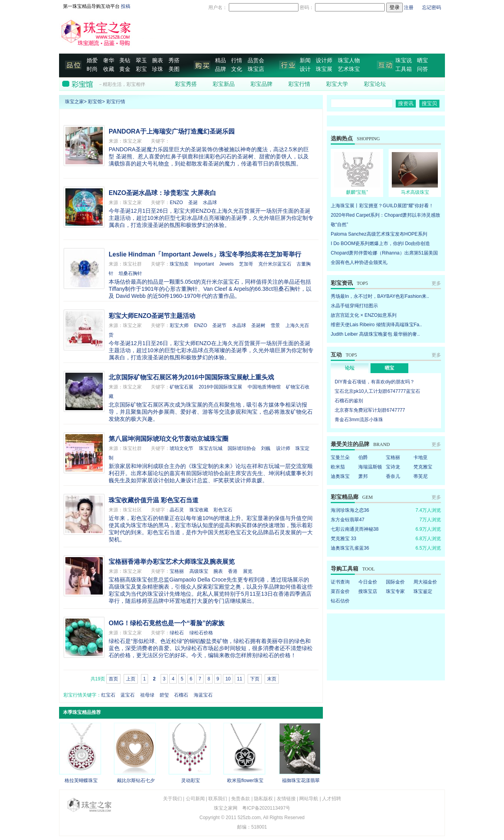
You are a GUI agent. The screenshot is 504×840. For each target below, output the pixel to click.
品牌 (220, 69)
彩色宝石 (223, 510)
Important (204, 264)
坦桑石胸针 (130, 273)
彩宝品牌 (261, 84)
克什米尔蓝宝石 (275, 264)
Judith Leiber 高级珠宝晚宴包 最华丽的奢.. (375, 334)
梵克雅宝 (423, 467)
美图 (174, 69)
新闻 (305, 60)
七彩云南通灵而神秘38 (355, 529)
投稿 (126, 6)
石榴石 (181, 695)
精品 (220, 60)
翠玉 (141, 60)
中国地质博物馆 (264, 387)
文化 (237, 69)
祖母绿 (147, 695)
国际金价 (395, 582)
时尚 (92, 69)
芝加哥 (246, 264)
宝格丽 (177, 571)
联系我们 (218, 799)
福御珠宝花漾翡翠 (301, 781)
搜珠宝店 (368, 591)
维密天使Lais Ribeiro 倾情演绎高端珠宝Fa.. (376, 325)
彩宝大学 (337, 84)
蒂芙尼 (421, 476)
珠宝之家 (74, 102)
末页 (272, 679)
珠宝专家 (395, 591)
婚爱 (92, 60)
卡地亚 (421, 457)
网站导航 (309, 799)
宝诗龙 (393, 467)
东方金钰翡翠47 (347, 520)
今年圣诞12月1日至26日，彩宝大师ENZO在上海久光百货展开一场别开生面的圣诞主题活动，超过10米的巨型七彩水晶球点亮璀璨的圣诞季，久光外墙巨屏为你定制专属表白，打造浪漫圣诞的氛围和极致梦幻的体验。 (211, 218)
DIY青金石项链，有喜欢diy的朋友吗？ (375, 382)
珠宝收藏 (199, 510)
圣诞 (193, 203)
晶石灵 (177, 510)
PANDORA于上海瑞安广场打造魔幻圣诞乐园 (172, 131)
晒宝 (422, 60)
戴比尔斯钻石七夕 (136, 781)
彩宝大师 (179, 325)
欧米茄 (338, 467)
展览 (248, 571)
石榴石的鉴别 (349, 401)
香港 (233, 571)
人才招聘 (332, 799)
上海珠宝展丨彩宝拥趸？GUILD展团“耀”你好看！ (382, 206)
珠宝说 (404, 60)
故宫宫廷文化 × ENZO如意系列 (364, 315)
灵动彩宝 (191, 781)
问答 (422, 69)
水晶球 (210, 203)
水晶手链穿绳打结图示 (354, 306)
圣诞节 (219, 325)
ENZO (176, 203)
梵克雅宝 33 (344, 539)
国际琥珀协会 (242, 448)
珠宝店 (256, 69)
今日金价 (368, 582)
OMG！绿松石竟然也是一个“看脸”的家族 (167, 623)
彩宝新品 (224, 84)
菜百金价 (340, 591)
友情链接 (286, 799)
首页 (113, 679)
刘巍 (266, 448)
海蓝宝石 (203, 695)
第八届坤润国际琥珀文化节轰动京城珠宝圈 (169, 439)
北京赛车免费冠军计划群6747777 (370, 410)
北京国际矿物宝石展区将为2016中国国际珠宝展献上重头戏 (191, 377)
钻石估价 (340, 601)
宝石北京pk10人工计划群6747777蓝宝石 (377, 391)
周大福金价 (425, 582)
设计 (305, 69)
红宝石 (108, 695)
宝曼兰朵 (340, 457)
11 (240, 679)
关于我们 (172, 799)
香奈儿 (393, 476)
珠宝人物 (349, 60)
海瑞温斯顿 (370, 467)
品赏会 (256, 60)
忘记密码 (432, 7)
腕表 (157, 60)
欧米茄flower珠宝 (245, 781)
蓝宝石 (128, 695)
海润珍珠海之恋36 (350, 510)
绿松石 (177, 633)
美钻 (125, 60)
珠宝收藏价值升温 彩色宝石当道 (154, 500)
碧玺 (164, 695)
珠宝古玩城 (211, 448)
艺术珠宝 (349, 69)
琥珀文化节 (182, 448)
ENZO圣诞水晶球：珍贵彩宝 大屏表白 (162, 193)
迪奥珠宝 (340, 476)
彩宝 (141, 69)
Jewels (227, 264)
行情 (237, 60)
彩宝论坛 (375, 84)
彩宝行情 (299, 84)
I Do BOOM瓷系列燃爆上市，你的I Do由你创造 (380, 243)
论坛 (350, 368)
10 (228, 679)
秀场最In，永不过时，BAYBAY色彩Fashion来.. (380, 296)
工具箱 (404, 69)
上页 (131, 679)
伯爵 (363, 457)
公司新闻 (195, 799)
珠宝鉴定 (423, 591)
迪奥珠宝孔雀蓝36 (350, 548)
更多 (436, 283)
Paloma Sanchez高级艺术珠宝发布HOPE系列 (379, 234)
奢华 (109, 60)
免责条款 (241, 799)
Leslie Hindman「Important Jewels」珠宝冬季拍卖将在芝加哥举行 (205, 254)
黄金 (125, 69)
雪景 (275, 325)
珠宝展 (324, 69)
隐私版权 (263, 799)
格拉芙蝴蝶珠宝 (81, 781)
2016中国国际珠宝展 (221, 387)
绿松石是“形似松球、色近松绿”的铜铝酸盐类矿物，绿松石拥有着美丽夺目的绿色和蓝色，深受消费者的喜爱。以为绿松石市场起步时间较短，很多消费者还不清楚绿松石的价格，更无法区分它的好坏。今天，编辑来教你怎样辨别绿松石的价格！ (211, 648)
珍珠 (157, 69)
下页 (255, 679)
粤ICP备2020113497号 (266, 808)
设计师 (324, 60)
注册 (409, 7)
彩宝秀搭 (186, 84)
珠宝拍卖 (179, 264)
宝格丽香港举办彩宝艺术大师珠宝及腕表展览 (172, 562)
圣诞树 (258, 325)
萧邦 (363, 476)
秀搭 (174, 60)
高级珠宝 (199, 571)
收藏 (109, 69)
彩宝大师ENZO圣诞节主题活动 (152, 316)
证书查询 (340, 582)
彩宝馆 (95, 102)
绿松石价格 (201, 633)
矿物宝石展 (182, 387)
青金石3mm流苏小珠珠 (359, 420)
